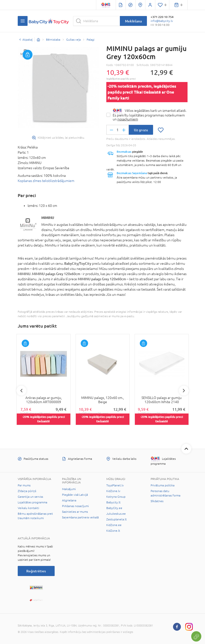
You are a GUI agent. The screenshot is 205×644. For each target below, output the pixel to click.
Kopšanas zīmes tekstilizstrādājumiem (46, 181)
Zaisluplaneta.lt (117, 519)
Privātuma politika (163, 485)
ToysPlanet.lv (115, 485)
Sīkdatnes (157, 501)
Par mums (24, 485)
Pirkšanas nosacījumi (75, 506)
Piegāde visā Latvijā (75, 495)
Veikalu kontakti (28, 508)
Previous (21, 391)
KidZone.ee (114, 525)
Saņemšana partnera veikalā (80, 517)
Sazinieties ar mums (75, 512)
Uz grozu (141, 130)
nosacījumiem (128, 119)
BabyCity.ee (114, 508)
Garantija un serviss (30, 497)
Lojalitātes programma (32, 502)
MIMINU (48, 218)
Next (184, 391)
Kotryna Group (116, 497)
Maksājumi (69, 489)
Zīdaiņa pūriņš (27, 491)
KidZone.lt (113, 531)
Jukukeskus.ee (116, 514)
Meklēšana (133, 21)
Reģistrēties (36, 571)
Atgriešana (69, 500)
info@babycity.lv (162, 21)
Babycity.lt (113, 502)
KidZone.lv (113, 491)
